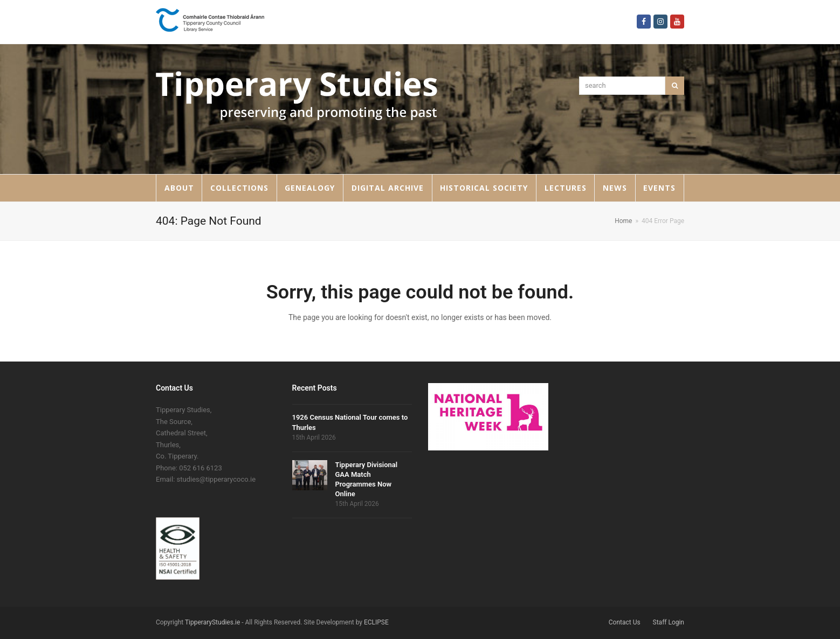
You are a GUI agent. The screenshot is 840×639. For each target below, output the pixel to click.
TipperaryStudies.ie (212, 622)
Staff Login (669, 622)
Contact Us (625, 622)
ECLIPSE (376, 622)
